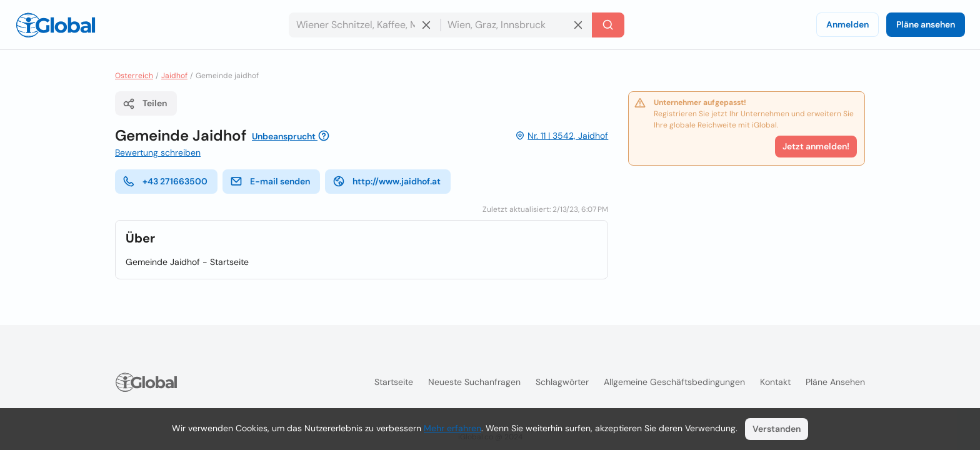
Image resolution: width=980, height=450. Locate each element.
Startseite (394, 382)
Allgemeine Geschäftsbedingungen (674, 382)
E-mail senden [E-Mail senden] (270, 181)
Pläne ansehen (926, 24)
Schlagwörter (562, 382)
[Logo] (56, 25)
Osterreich (134, 76)
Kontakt (775, 382)
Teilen (145, 104)
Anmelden (847, 24)
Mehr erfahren (452, 428)
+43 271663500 (165, 181)
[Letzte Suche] (608, 25)
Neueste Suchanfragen (474, 382)
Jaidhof (174, 76)
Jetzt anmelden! (816, 146)
